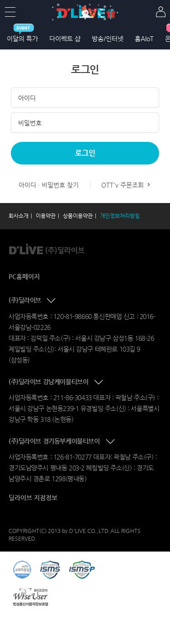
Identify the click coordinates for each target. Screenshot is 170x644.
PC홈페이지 (24, 276)
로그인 (85, 153)
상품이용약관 (78, 216)
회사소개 (19, 216)
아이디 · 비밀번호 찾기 (49, 185)
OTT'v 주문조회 (127, 185)
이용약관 (46, 216)
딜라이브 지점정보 (33, 498)
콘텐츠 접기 (52, 301)
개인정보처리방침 (120, 216)
